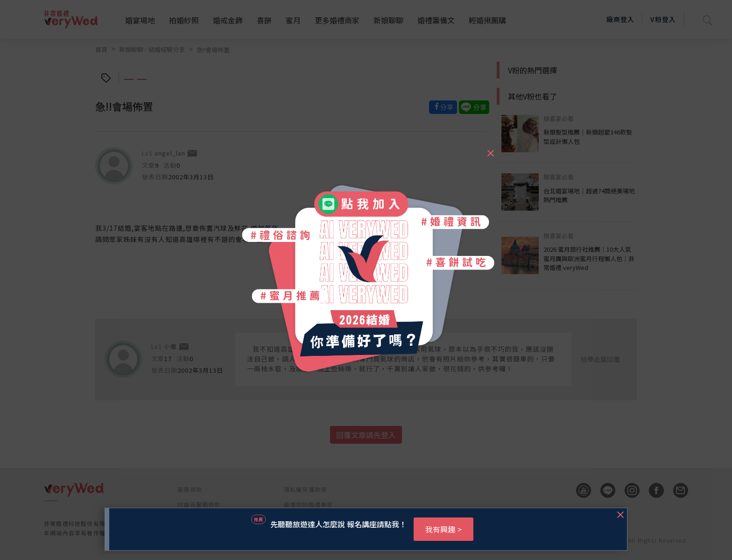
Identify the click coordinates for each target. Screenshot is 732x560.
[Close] (490, 149)
